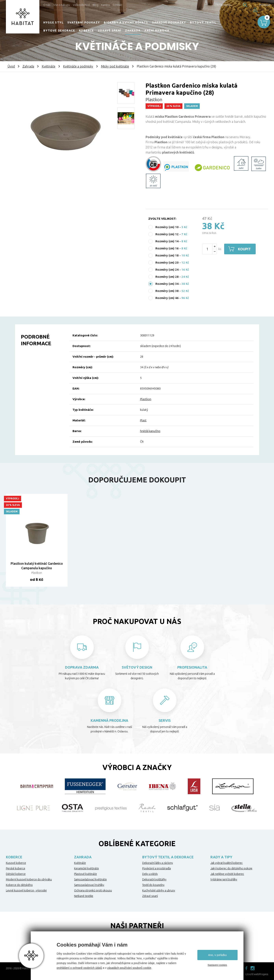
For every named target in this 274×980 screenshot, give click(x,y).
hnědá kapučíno (150, 431)
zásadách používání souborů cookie (129, 968)
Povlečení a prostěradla (157, 868)
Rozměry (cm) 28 (167, 277)
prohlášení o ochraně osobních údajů (79, 968)
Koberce (86, 31)
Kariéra (105, 5)
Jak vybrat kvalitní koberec (227, 863)
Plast (143, 420)
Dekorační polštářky (154, 879)
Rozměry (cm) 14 (167, 241)
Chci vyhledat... (219, 5)
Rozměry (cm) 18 (167, 255)
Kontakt (117, 5)
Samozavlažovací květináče (90, 879)
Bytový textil (203, 22)
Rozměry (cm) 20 (167, 262)
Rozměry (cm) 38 (167, 291)
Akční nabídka (157, 31)
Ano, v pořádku (217, 955)
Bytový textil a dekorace (168, 857)
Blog (95, 5)
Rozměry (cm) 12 (167, 234)
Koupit (244, 249)
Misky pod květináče (115, 66)
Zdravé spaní (110, 31)
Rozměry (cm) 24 (167, 270)
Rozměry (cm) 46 (167, 298)
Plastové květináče (85, 874)
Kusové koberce (16, 863)
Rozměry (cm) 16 (167, 248)
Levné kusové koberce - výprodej (26, 890)
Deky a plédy (150, 874)
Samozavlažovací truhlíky (89, 885)
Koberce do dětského (19, 885)
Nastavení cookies (217, 965)
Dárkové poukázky (169, 22)
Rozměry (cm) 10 (167, 227)
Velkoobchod (81, 5)
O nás (47, 5)
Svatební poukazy (84, 22)
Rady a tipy (221, 857)
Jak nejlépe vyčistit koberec (227, 874)
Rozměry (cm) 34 (167, 284)
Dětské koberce (16, 874)
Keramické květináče (86, 868)
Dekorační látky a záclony (158, 863)
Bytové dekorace (59, 31)
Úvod (11, 66)
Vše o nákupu (62, 5)
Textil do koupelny (153, 885)
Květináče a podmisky (78, 66)
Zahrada (133, 31)
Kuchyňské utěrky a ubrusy (159, 890)
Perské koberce (16, 868)
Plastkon (146, 399)
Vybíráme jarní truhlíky (224, 879)
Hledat (240, 5)
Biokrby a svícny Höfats (126, 22)
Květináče (49, 66)
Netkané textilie (84, 896)
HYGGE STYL (53, 22)
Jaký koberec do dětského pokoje (231, 868)
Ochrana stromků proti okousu (93, 890)
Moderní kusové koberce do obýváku (29, 879)
